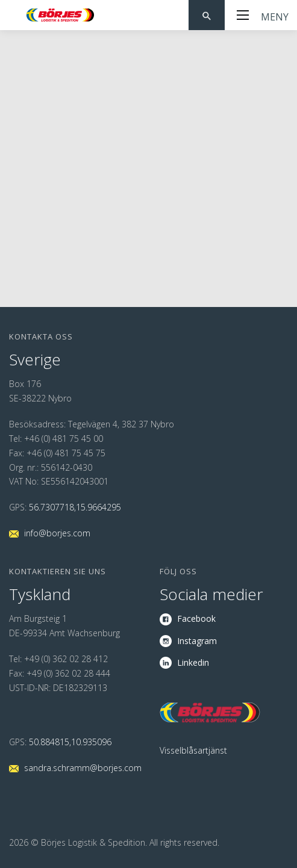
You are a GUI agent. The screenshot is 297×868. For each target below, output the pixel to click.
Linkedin (193, 662)
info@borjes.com (57, 533)
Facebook (196, 618)
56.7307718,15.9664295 (75, 507)
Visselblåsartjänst (193, 750)
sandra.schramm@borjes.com (83, 768)
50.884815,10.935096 (70, 742)
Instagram (197, 641)
